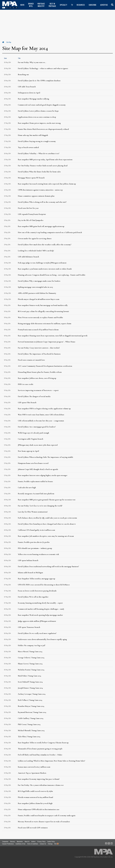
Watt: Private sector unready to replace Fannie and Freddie (40, 317)
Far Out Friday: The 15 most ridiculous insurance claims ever (41, 785)
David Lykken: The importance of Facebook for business (39, 354)
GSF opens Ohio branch (27, 403)
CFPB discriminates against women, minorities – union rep (40, 190)
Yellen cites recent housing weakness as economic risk (38, 554)
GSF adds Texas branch (27, 87)
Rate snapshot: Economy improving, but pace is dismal (39, 779)
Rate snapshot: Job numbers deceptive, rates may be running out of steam (46, 536)
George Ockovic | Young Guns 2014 (31, 658)
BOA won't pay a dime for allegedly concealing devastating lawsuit (43, 311)
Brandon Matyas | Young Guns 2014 (31, 706)
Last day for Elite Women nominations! (33, 512)
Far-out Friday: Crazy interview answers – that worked (39, 348)
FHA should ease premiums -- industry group (35, 548)
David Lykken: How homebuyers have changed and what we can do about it (47, 524)
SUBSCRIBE (93, 5)
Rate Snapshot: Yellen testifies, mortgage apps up (37, 579)
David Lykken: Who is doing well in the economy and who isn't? (42, 202)
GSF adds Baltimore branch (28, 257)
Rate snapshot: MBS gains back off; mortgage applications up (41, 226)
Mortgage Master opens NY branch (31, 178)
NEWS (22, 5)
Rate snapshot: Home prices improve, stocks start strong (39, 123)
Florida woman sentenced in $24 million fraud (35, 797)
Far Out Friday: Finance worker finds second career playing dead (43, 166)
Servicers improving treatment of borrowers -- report (38, 390)
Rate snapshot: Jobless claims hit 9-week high (35, 803)
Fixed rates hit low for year (28, 208)
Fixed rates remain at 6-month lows (31, 360)
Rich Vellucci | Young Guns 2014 (30, 700)
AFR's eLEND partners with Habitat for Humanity (37, 293)
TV (72, 5)
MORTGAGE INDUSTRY (41, 5)
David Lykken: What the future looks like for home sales (39, 172)
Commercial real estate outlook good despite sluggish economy (42, 105)
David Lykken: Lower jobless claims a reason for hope (38, 111)
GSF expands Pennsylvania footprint (32, 214)
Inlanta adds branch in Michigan (30, 573)
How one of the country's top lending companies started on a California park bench (50, 232)
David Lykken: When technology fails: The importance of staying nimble (46, 457)
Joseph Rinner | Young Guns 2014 (30, 688)
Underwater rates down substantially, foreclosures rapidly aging (42, 639)
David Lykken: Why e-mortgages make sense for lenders (39, 281)
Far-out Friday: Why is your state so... (32, 62)
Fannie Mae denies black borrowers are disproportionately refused (43, 129)
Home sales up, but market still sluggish (33, 135)
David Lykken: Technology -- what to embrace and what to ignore (43, 68)
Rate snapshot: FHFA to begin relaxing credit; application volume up (44, 409)
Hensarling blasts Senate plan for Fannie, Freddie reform (40, 372)
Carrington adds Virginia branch (31, 439)
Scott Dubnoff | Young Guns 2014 (30, 682)
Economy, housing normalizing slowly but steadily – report (40, 603)
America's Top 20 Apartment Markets (32, 773)
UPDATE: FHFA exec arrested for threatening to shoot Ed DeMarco (44, 585)
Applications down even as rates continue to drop (37, 117)
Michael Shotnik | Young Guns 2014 (31, 731)
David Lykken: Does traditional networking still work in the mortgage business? (48, 567)
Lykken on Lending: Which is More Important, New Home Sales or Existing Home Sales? (51, 761)
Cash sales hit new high (27, 488)
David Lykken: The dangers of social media (34, 396)
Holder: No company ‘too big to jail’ (32, 645)
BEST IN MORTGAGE (52, 5)
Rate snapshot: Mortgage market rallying (33, 99)
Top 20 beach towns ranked (28, 147)
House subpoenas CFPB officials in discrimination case (39, 809)
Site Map (9, 42)
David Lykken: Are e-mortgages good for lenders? (37, 427)
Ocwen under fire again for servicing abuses (35, 239)
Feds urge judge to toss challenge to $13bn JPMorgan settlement (42, 263)
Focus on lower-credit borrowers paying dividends (37, 591)
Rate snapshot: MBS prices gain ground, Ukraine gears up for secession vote (47, 500)
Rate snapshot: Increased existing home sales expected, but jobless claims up (47, 184)
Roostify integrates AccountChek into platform (36, 494)
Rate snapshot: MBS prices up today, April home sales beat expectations (45, 160)
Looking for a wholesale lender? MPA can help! (36, 251)
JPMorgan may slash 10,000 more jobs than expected (38, 445)
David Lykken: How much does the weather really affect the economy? (45, 245)
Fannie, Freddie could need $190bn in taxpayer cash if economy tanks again (47, 816)
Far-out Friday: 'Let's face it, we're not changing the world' (40, 506)
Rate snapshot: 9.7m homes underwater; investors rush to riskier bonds (45, 269)
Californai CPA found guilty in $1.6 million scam (36, 530)
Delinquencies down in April (29, 93)
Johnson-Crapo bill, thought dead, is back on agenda (38, 469)
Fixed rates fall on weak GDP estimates (33, 828)
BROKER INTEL (31, 5)
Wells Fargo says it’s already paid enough (33, 433)
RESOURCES (81, 5)
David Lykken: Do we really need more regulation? (37, 633)
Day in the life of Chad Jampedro (31, 220)
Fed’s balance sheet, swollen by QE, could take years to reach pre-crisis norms (47, 518)
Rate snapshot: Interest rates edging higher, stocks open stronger (43, 475)
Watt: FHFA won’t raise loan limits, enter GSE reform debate (41, 415)
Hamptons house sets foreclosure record (33, 463)
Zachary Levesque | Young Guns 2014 (32, 694)
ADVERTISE (104, 5)
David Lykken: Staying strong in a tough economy (37, 141)
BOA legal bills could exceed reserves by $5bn (35, 791)
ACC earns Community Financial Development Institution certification (45, 366)
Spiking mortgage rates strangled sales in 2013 (35, 287)
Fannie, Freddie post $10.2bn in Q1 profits (34, 542)
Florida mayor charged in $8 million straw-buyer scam (39, 299)
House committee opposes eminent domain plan (36, 196)
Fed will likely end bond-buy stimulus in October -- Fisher (40, 755)
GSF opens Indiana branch (28, 560)
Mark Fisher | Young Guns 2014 (29, 676)
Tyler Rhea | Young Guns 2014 (29, 737)
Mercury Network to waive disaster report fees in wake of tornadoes (44, 822)
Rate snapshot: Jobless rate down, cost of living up (37, 378)
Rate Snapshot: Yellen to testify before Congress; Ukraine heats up (43, 743)
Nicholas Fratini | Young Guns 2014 (31, 670)
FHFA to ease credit (26, 384)
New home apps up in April (28, 451)
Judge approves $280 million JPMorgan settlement (37, 621)
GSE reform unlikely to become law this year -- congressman (41, 421)
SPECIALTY (63, 5)
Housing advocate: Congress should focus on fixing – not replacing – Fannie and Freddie (52, 275)
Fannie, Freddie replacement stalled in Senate (35, 481)
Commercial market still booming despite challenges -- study (41, 609)
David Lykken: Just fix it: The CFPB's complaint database (39, 81)
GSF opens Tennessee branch (29, 627)
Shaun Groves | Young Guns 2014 (30, 664)
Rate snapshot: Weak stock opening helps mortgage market (40, 615)
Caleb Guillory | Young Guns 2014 (31, 718)
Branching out (23, 75)
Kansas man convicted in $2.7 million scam (34, 767)
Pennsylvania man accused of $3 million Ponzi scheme (38, 330)
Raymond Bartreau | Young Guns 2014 (32, 712)
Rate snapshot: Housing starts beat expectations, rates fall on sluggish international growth (53, 336)
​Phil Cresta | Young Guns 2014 (29, 724)
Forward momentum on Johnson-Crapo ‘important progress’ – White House (47, 342)
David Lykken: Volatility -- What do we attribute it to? (39, 154)
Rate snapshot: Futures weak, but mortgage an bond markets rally (43, 305)
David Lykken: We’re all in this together (33, 597)
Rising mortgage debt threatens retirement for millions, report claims (45, 324)
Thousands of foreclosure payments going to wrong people (40, 749)
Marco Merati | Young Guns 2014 (30, 652)
